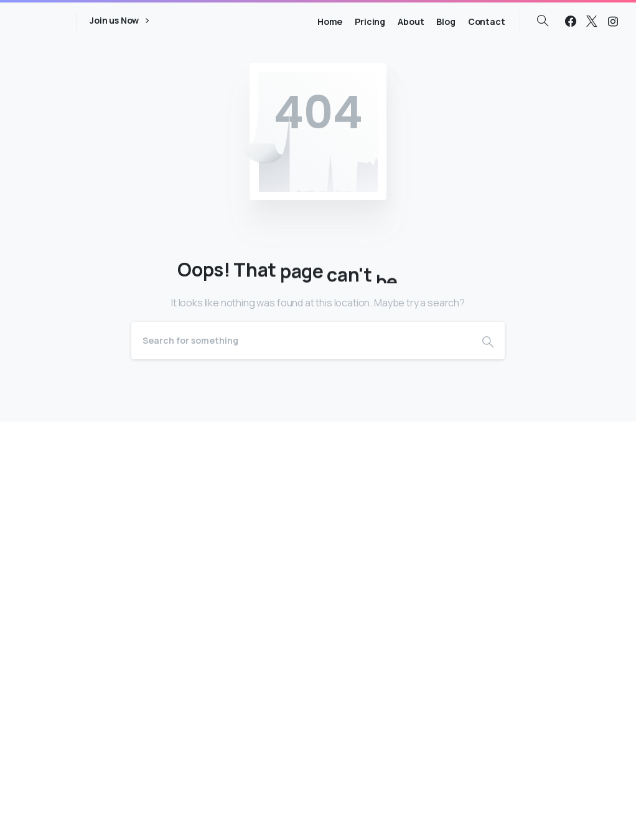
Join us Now (119, 21)
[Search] (301, 341)
